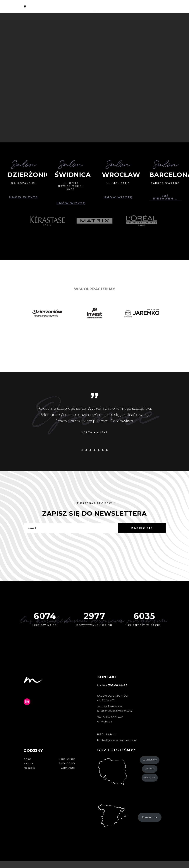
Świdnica (150, 769)
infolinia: (112, 685)
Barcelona (150, 817)
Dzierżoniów (150, 760)
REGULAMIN (107, 734)
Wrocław (150, 778)
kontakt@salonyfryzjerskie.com (117, 740)
